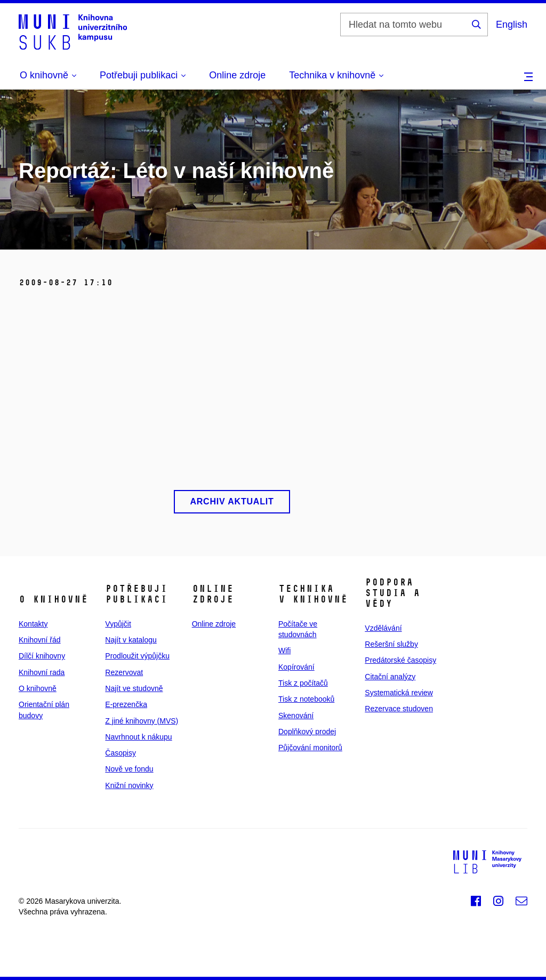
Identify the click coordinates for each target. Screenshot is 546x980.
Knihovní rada (42, 672)
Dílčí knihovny (42, 656)
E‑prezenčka (126, 704)
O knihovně (38, 688)
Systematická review (399, 693)
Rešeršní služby (391, 644)
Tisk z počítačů (303, 683)
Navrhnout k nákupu (138, 737)
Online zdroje (237, 75)
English (512, 25)
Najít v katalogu (131, 640)
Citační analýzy (390, 677)
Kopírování (296, 667)
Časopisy (121, 753)
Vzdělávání (383, 628)
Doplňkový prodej (307, 732)
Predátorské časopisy (400, 660)
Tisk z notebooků (306, 699)
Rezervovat (124, 672)
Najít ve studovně (134, 688)
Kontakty (33, 624)
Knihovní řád (40, 640)
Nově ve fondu (129, 769)
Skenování (296, 716)
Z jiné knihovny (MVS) (142, 721)
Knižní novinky (129, 785)
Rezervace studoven (399, 709)
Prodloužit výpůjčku (137, 656)
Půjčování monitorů (310, 748)
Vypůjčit (118, 624)
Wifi (284, 650)
